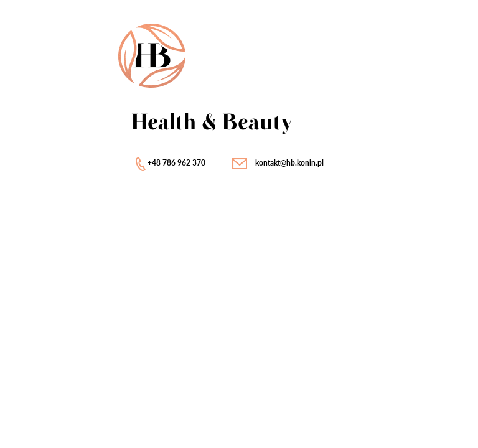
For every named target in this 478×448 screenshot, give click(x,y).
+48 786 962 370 (176, 163)
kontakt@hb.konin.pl (289, 163)
